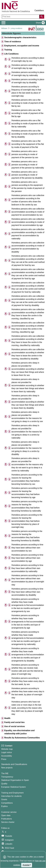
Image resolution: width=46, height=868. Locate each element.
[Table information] (9, 59)
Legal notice (7, 752)
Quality (4, 784)
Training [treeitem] (8, 50)
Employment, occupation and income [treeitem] (22, 46)
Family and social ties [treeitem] (14, 722)
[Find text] (21, 17)
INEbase (4, 28)
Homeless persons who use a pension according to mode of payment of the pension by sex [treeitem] (25, 154)
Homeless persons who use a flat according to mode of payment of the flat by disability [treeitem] (27, 134)
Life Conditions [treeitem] (11, 54)
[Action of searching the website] (42, 17)
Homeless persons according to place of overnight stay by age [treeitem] (28, 67)
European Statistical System (13, 787)
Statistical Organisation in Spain (15, 780)
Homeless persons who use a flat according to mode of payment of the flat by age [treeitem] (27, 113)
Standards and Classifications (14, 764)
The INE (5, 773)
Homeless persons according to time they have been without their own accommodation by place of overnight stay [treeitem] (28, 580)
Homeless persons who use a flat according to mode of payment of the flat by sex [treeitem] (27, 103)
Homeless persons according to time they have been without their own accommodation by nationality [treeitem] (27, 568)
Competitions (7, 803)
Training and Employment (12, 793)
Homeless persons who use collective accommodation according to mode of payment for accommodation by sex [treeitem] (28, 212)
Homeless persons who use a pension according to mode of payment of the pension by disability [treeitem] (27, 175)
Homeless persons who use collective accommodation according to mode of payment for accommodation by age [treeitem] (28, 222)
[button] (40, 23)
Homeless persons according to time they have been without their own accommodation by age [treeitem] (27, 558)
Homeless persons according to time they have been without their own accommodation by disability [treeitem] (27, 592)
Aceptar (27, 865)
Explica (4, 806)
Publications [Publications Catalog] (7, 819)
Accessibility (7, 756)
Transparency (7, 777)
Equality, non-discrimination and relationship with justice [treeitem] (19, 732)
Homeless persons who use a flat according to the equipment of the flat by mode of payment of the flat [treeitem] (28, 144)
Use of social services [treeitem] (15, 726)
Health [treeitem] (7, 718)
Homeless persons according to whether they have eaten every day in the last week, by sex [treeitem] (28, 681)
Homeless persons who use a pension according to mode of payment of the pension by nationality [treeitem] (28, 165)
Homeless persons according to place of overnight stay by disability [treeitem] (28, 81)
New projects (7, 768)
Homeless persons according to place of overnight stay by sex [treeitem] (28, 59)
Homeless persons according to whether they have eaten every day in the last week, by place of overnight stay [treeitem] (28, 693)
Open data (6, 815)
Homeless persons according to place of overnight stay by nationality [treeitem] (28, 74)
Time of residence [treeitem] (13, 42)
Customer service (9, 812)
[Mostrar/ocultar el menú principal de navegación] (3, 23)
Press (4, 759)
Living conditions (16, 28)
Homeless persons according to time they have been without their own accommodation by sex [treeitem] (27, 548)
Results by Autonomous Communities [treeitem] (22, 738)
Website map (7, 749)
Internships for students (11, 796)
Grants (4, 799)
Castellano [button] (39, 10)
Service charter (8, 822)
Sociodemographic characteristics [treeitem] (20, 37)
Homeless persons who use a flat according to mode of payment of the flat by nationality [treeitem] (27, 124)
